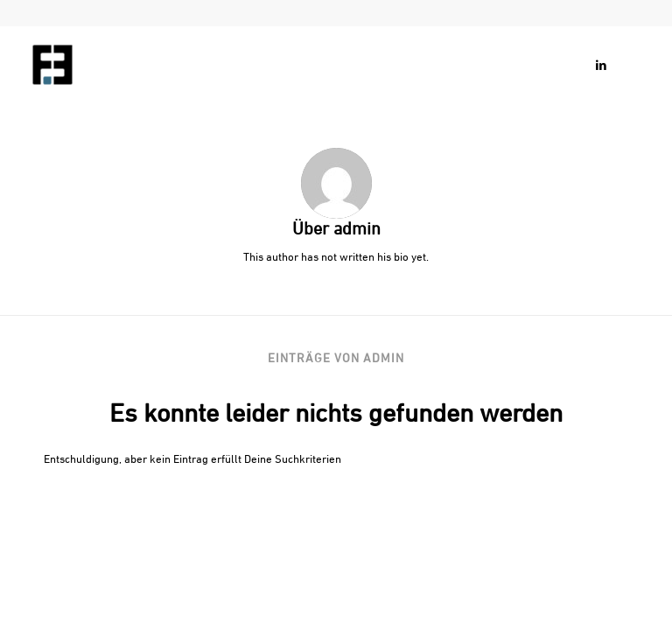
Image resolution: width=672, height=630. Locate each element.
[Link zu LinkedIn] (601, 65)
